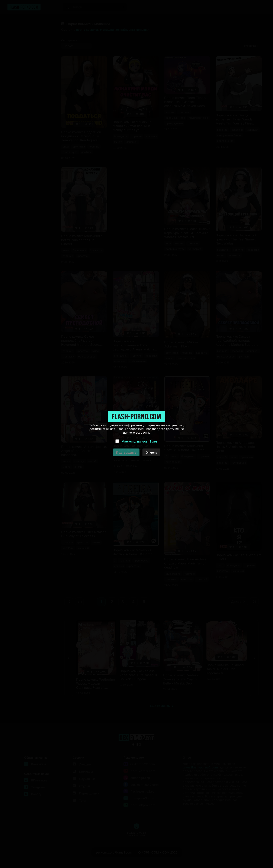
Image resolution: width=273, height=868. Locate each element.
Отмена (151, 452)
